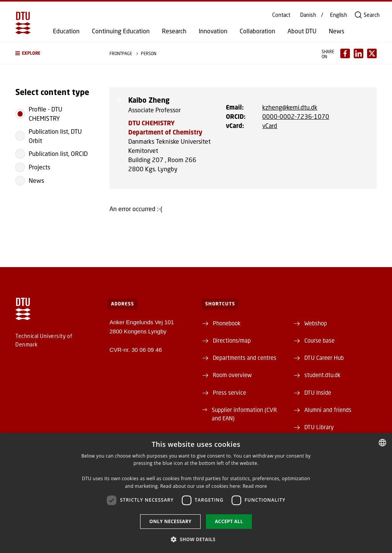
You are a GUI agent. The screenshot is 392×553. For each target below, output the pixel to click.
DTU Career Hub (324, 358)
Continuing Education (121, 31)
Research (174, 31)
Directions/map (232, 340)
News (336, 31)
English (339, 15)
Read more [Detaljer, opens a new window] (255, 486)
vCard (270, 126)
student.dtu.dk (322, 375)
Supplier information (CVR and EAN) (244, 414)
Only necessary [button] (170, 521)
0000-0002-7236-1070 (296, 116)
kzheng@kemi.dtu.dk (290, 107)
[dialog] (196, 493)
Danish (308, 15)
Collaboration (257, 31)
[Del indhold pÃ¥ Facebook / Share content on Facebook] (345, 53)
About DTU (302, 31)
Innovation (213, 31)
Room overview (232, 375)
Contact (281, 15)
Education (66, 31)
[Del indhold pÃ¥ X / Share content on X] (372, 53)
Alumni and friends (328, 410)
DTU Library (319, 427)
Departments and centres (245, 358)
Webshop (316, 323)
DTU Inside (318, 392)
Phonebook (227, 323)
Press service (229, 392)
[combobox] (382, 443)
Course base (319, 340)
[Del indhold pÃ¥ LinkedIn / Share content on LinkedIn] (359, 53)
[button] (55, 53)
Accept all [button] (229, 521)
